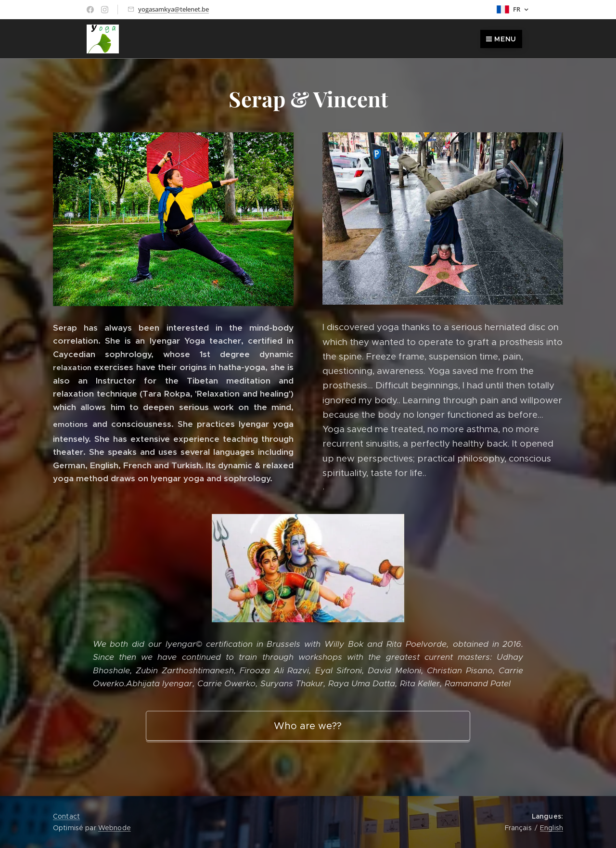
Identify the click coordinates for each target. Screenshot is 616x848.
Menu (501, 39)
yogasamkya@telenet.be (173, 9)
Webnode (115, 828)
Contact (66, 816)
